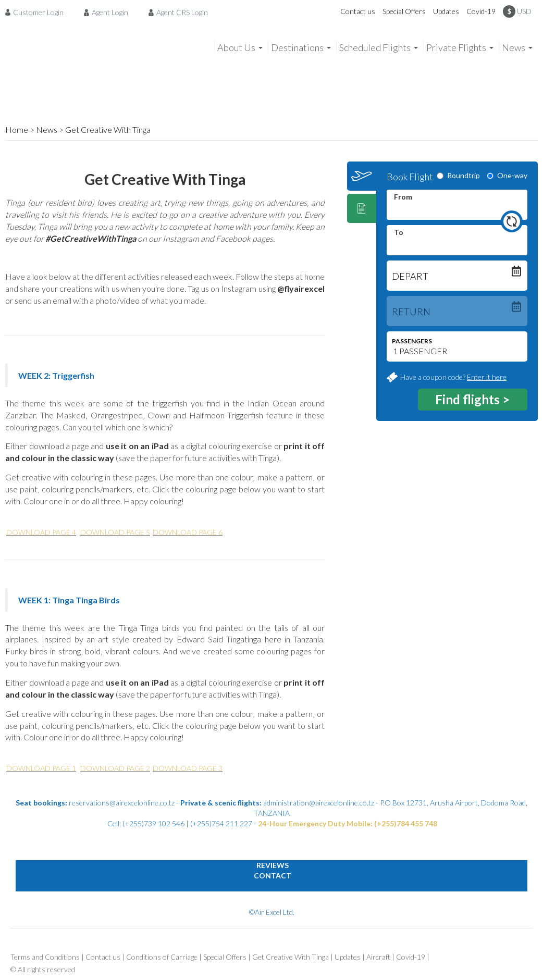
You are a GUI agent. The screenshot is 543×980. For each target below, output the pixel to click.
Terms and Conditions (45, 957)
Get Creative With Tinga (108, 129)
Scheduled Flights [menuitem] (375, 47)
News (47, 129)
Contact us (358, 11)
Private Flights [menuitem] (456, 47)
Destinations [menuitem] (297, 47)
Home (17, 129)
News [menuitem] (514, 47)
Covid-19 (481, 11)
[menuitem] (37, 12)
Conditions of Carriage (162, 957)
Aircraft (378, 957)
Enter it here (487, 377)
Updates (446, 11)
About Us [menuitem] (236, 47)
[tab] (362, 176)
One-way (507, 175)
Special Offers (404, 11)
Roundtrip (458, 175)
